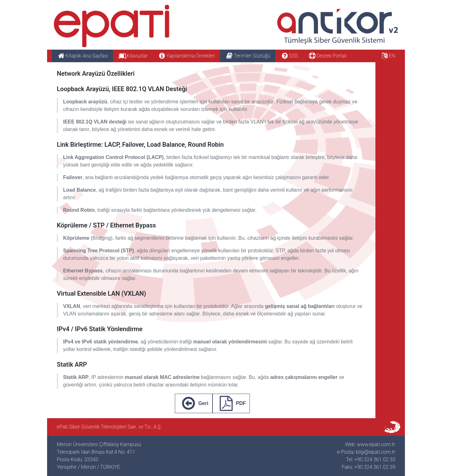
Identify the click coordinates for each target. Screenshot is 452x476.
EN (388, 56)
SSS (289, 56)
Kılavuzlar (133, 56)
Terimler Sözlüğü (248, 56)
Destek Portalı (327, 56)
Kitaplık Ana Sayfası (82, 56)
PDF (231, 403)
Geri (194, 403)
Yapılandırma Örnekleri (186, 56)
